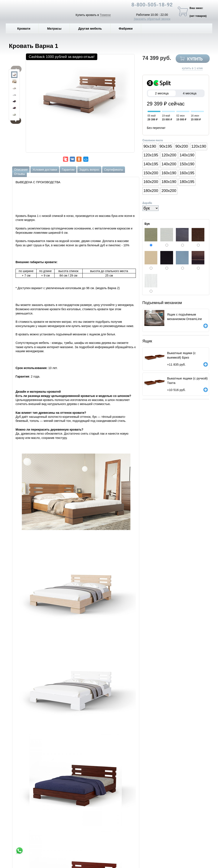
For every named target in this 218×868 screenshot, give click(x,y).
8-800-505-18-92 (152, 5)
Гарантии (68, 170)
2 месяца (162, 93)
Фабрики (129, 28)
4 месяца (190, 93)
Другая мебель (93, 28)
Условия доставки (45, 170)
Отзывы (19, 174)
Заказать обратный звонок (152, 19)
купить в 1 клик (192, 68)
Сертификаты (114, 170)
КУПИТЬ (195, 59)
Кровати (27, 28)
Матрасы (54, 28)
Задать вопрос (89, 170)
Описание (21, 170)
